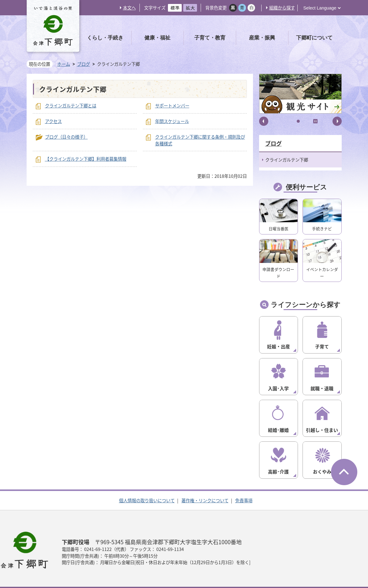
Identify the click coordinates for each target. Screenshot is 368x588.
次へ (337, 121)
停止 (315, 121)
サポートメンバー (172, 106)
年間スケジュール (172, 121)
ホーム (64, 64)
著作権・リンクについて (205, 492)
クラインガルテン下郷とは (71, 106)
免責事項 (244, 492)
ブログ (84, 64)
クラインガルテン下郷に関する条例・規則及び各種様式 (200, 140)
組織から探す (282, 8)
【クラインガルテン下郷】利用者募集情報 (86, 159)
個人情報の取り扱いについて (147, 492)
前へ (264, 121)
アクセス (53, 121)
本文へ (129, 8)
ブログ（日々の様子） (66, 137)
